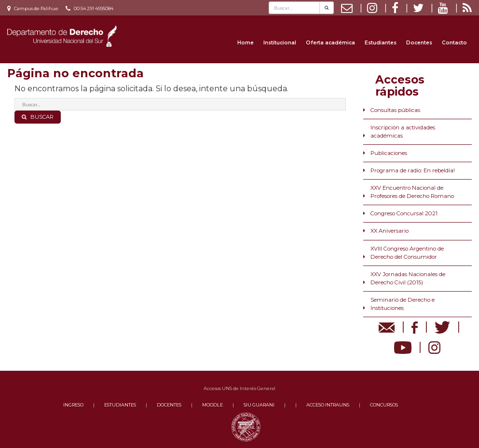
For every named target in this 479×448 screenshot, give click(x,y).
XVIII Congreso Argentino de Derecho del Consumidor (407, 253)
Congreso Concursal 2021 (404, 213)
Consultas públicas (395, 110)
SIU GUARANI (259, 405)
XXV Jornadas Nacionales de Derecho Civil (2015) (408, 278)
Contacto (454, 43)
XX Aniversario (390, 231)
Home (246, 43)
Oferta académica (330, 43)
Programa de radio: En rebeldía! (413, 170)
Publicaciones (389, 153)
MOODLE (212, 405)
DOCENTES (169, 405)
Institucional (280, 43)
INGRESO (73, 405)
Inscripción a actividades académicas (403, 132)
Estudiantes (381, 43)
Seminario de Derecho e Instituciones (403, 304)
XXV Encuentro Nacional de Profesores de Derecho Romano (412, 192)
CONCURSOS (384, 405)
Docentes (419, 43)
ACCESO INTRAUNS (328, 405)
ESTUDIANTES (120, 405)
